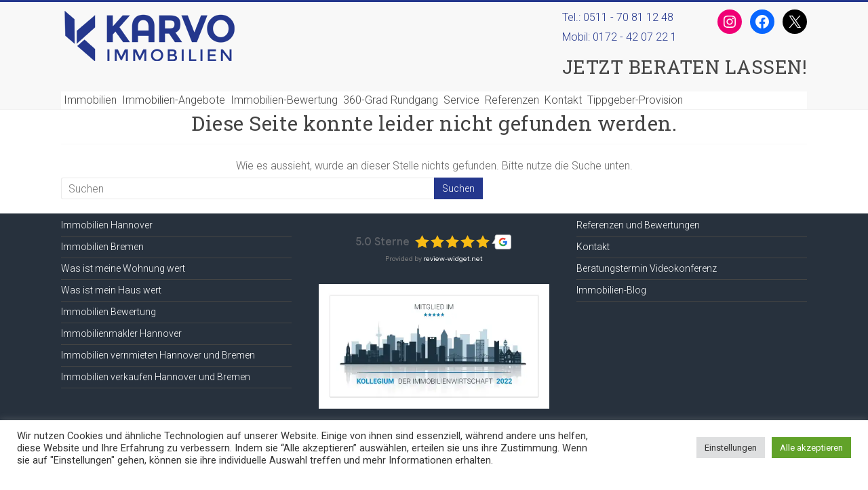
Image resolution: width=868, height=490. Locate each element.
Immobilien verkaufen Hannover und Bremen (156, 377)
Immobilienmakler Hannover (121, 333)
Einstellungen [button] (731, 448)
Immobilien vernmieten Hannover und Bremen (158, 355)
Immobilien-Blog (611, 290)
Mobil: (622, 39)
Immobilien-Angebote (174, 100)
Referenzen (512, 100)
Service (461, 100)
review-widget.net (453, 259)
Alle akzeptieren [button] (811, 448)
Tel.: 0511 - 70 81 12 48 (618, 17)
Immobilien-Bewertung (284, 100)
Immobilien (90, 100)
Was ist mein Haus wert (111, 290)
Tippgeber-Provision (635, 100)
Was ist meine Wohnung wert (123, 268)
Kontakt (563, 100)
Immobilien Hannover (107, 225)
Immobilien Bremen (102, 247)
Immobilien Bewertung (108, 312)
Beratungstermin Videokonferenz (647, 268)
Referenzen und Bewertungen (638, 225)
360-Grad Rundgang (391, 100)
